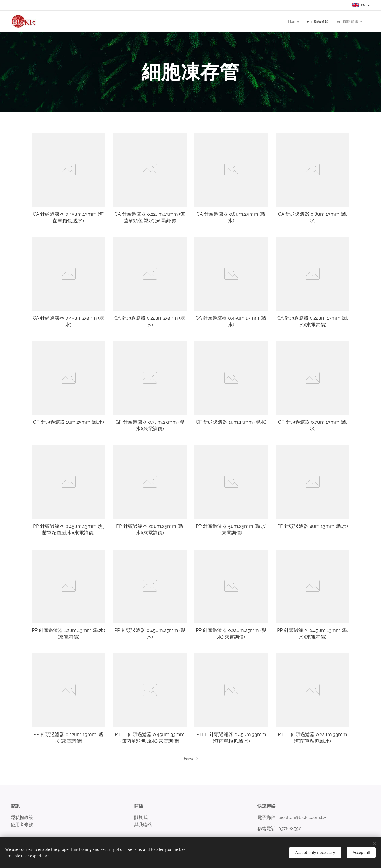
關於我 (141, 817)
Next (189, 758)
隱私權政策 (22, 817)
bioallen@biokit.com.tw (302, 817)
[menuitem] (293, 21)
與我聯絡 (143, 825)
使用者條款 (22, 825)
